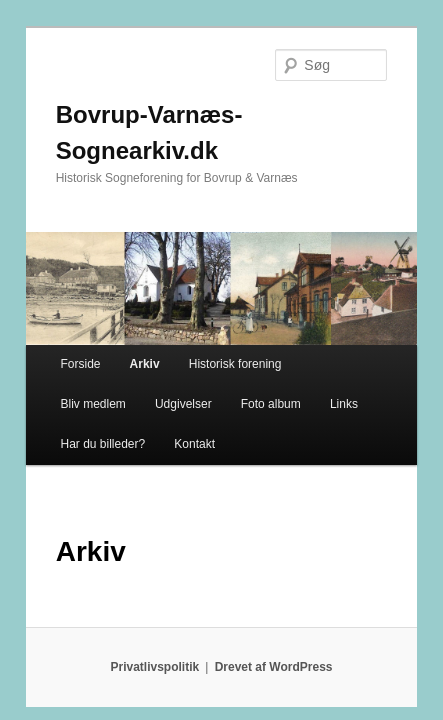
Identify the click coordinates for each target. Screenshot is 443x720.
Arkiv (123, 315)
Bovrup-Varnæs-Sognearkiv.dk (208, 86)
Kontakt (58, 395)
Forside (58, 315)
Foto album (154, 355)
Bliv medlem (320, 315)
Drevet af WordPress (274, 618)
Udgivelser (66, 355)
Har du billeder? (312, 355)
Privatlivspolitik (155, 618)
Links (227, 355)
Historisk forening (213, 315)
